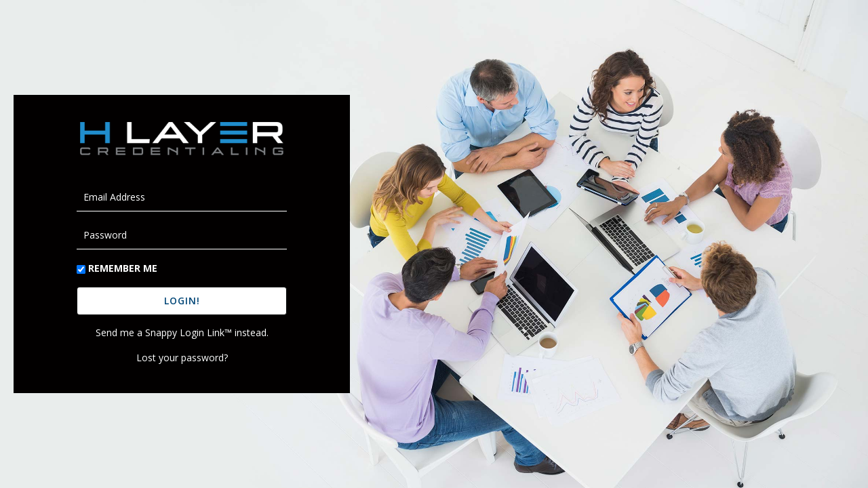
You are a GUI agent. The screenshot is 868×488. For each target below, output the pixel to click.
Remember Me (123, 268)
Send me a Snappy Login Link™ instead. (182, 332)
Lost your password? (182, 358)
